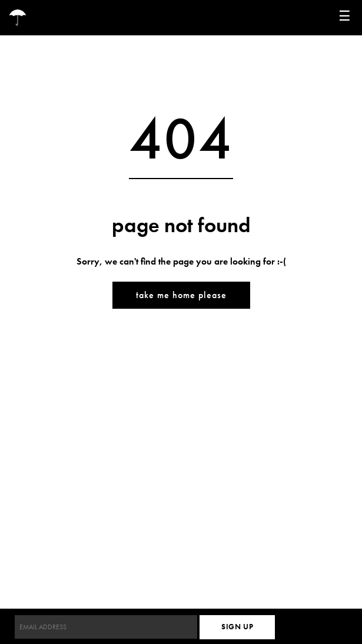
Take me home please (181, 295)
